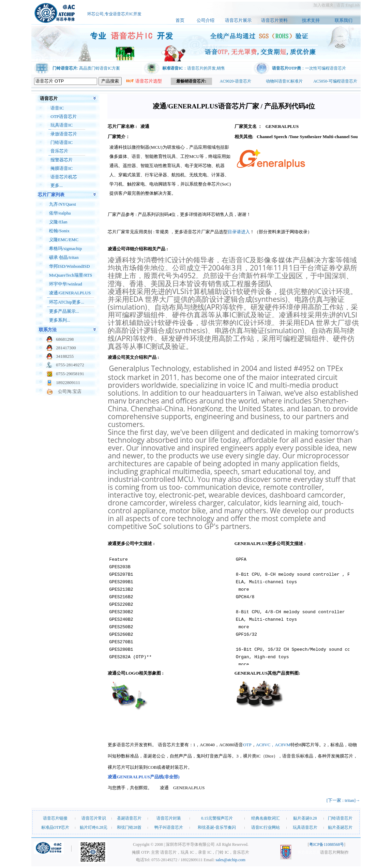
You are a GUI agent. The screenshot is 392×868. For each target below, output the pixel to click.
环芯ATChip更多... (67, 302)
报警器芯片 (62, 160)
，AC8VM (280, 745)
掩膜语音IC (62, 168)
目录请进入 (239, 232)
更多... (57, 185)
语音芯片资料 (274, 20)
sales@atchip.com (231, 860)
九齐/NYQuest (63, 204)
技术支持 (311, 20)
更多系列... (60, 320)
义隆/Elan (58, 222)
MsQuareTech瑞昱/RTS (71, 275)
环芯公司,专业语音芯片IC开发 (114, 15)
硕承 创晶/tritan (64, 257)
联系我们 (344, 20)
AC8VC (263, 745)
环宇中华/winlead (66, 284)
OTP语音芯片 (64, 116)
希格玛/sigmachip (65, 248)
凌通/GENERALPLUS (70, 293)
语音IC (57, 108)
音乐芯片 (59, 151)
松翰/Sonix (59, 231)
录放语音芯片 (64, 134)
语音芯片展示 (238, 20)
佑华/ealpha (60, 213)
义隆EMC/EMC (64, 240)
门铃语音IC (62, 142)
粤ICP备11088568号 (327, 844)
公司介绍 (206, 20)
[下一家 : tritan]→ (343, 800)
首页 (180, 20)
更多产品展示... (64, 311)
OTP (247, 745)
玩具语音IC (62, 125)
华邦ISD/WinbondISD (69, 266)
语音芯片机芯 (64, 177)
